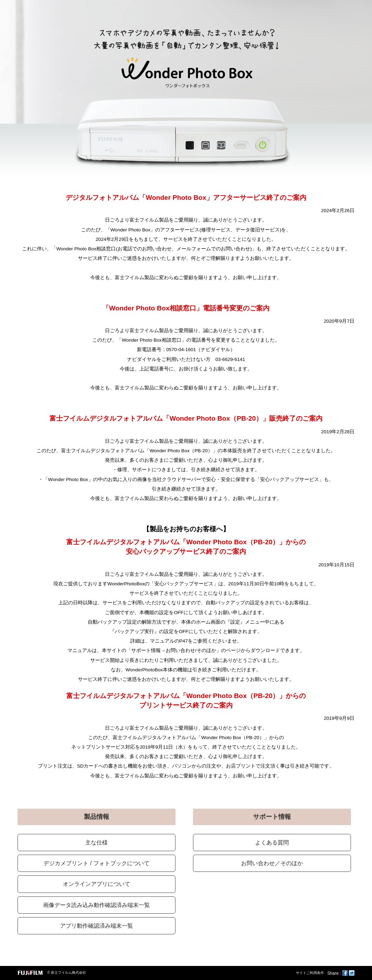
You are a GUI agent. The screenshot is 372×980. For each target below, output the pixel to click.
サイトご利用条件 (310, 973)
